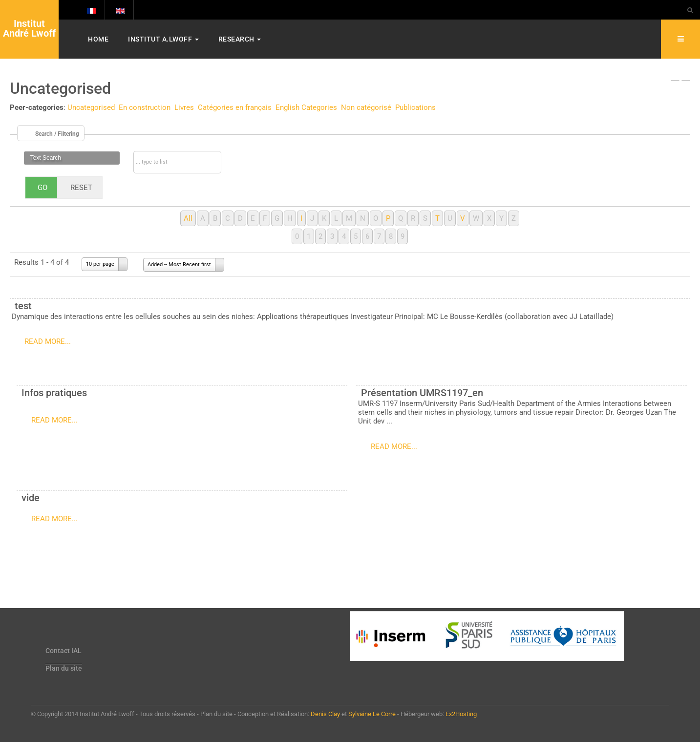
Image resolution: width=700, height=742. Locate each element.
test (23, 306)
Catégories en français (235, 107)
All (188, 218)
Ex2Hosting (461, 714)
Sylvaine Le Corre (372, 714)
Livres (184, 107)
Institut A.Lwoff (163, 39)
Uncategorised (91, 107)
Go (42, 188)
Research (240, 39)
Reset (81, 188)
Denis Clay (325, 714)
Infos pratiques (54, 393)
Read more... (48, 341)
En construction (145, 107)
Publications (415, 107)
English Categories (306, 107)
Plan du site (64, 668)
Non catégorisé (366, 107)
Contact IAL (64, 651)
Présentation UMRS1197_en (422, 393)
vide (31, 498)
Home (98, 39)
